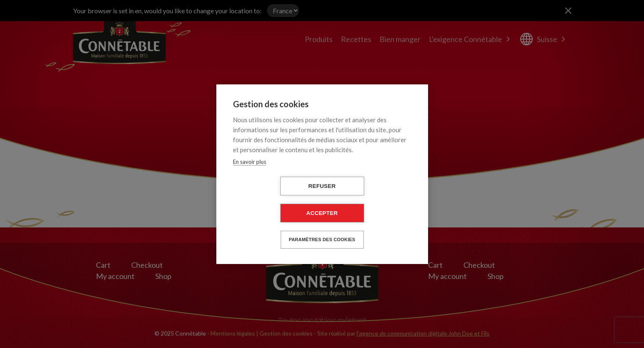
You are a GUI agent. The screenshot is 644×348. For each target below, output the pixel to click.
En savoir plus (250, 162)
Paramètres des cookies (322, 239)
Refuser (322, 186)
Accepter (322, 213)
